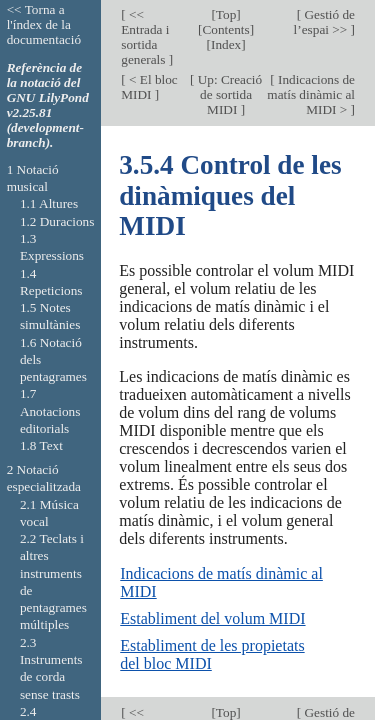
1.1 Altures (49, 203)
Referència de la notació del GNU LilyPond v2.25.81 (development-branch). (48, 105)
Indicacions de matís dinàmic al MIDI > (311, 94)
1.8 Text (41, 445)
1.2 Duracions (57, 221)
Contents (226, 29)
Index (226, 44)
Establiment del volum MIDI (212, 618)
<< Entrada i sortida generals (145, 37)
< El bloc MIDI (149, 87)
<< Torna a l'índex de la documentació (44, 24)
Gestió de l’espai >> (324, 22)
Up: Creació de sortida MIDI (228, 94)
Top (226, 14)
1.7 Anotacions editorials (50, 411)
